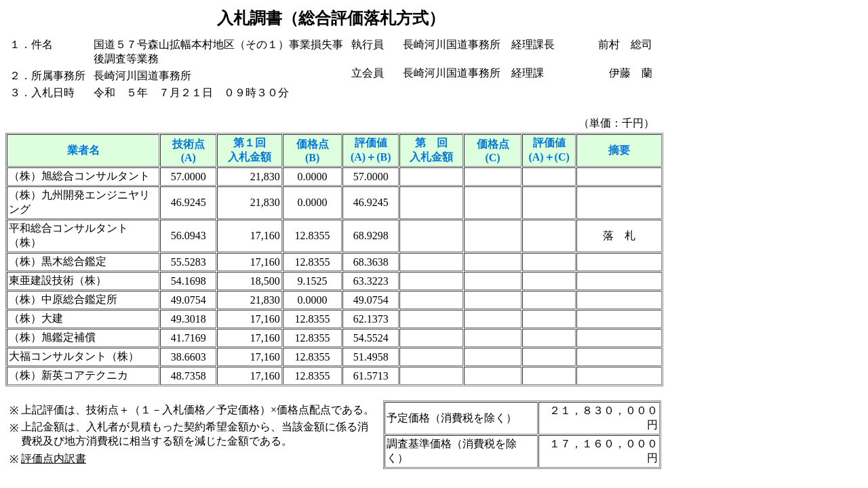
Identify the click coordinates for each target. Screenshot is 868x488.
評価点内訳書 (54, 459)
